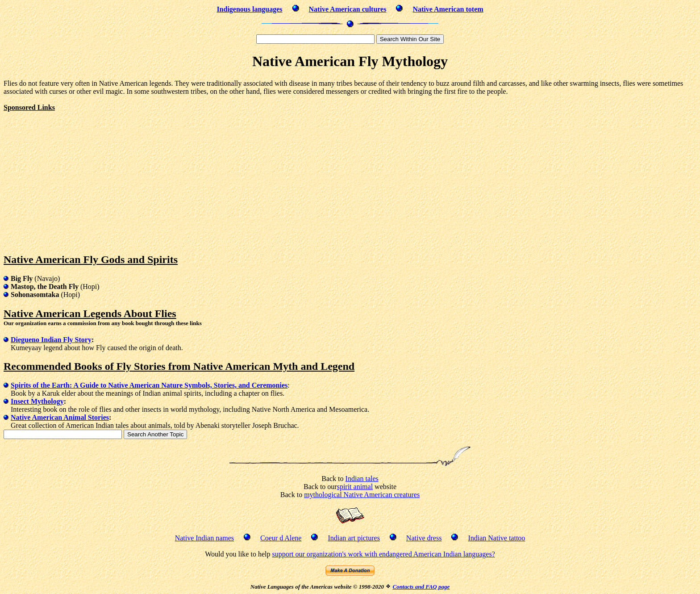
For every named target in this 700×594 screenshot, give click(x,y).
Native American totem (448, 9)
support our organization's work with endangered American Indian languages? (383, 554)
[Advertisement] (79, 174)
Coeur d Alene (281, 538)
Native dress (424, 538)
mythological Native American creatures (362, 495)
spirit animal (355, 487)
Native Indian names (204, 538)
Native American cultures (348, 9)
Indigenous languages (249, 9)
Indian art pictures (354, 538)
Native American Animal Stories (60, 417)
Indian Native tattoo (496, 538)
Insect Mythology (37, 401)
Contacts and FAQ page (421, 587)
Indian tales (362, 479)
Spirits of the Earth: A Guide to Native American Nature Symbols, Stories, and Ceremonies (149, 385)
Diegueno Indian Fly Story (51, 340)
